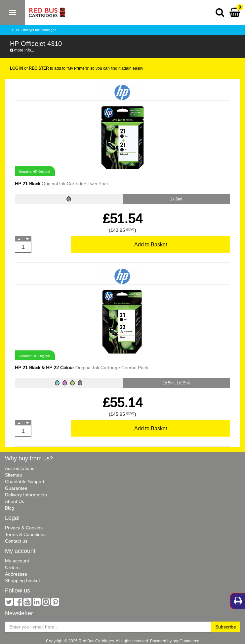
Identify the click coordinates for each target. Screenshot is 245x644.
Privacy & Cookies (24, 528)
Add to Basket (151, 244)
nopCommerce (186, 641)
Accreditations (20, 468)
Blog (10, 508)
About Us (15, 501)
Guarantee (16, 488)
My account (17, 561)
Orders (12, 567)
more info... (22, 50)
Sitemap (14, 475)
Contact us (16, 541)
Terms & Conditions (25, 534)
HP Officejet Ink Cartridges (36, 30)
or (29, 68)
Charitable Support (25, 482)
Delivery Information (26, 495)
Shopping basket (22, 581)
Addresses (16, 574)
